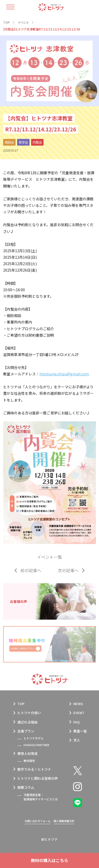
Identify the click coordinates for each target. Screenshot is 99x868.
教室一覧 (80, 731)
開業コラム (26, 787)
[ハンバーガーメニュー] (13, 7)
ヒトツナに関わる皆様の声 (38, 778)
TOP (21, 704)
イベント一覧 (50, 557)
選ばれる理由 (27, 722)
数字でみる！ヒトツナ (34, 769)
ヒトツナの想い (29, 713)
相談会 (9, 142)
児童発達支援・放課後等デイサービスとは (41, 797)
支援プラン (26, 731)
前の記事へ (31, 570)
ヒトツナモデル (34, 738)
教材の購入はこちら (50, 860)
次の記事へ (68, 570)
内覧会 (37, 142)
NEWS (78, 704)
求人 (77, 740)
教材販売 (29, 761)
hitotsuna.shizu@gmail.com (64, 374)
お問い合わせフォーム (38, 821)
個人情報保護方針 (64, 821)
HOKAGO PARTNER (36, 745)
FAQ (76, 722)
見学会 (23, 142)
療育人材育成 (27, 753)
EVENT (79, 713)
